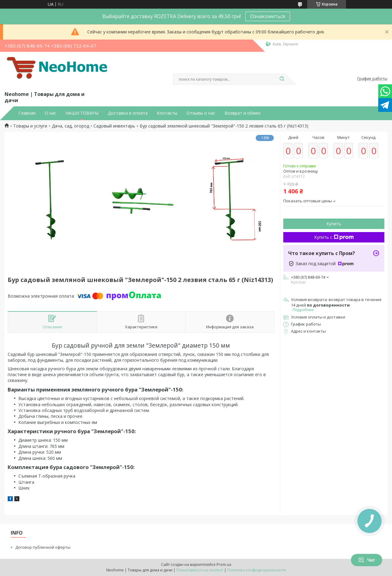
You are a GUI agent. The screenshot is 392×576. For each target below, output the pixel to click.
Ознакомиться (268, 16)
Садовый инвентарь (114, 126)
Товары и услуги (30, 126)
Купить (334, 224)
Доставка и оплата (128, 113)
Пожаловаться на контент (200, 570)
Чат (367, 560)
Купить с (334, 237)
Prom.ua (224, 565)
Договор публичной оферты (43, 547)
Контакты (167, 113)
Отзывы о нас (201, 113)
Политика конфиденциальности (257, 570)
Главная (27, 113)
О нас (51, 113)
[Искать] (282, 79)
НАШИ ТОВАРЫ (82, 113)
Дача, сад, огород (70, 126)
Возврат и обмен (243, 113)
